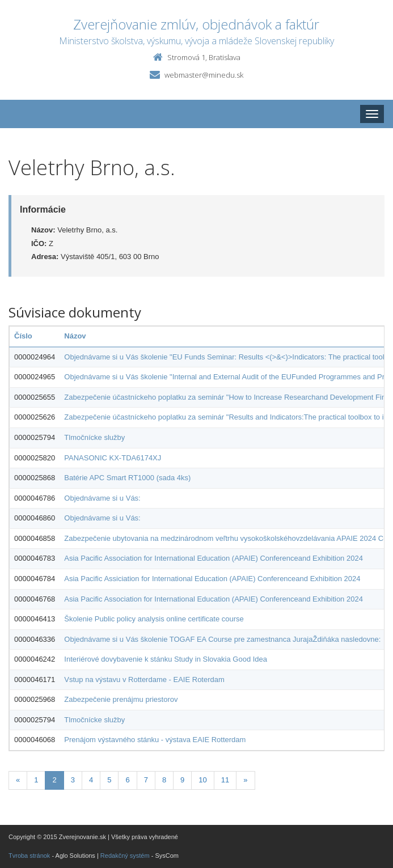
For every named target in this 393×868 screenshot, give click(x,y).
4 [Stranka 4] (91, 780)
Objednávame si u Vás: (102, 498)
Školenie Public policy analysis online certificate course (154, 619)
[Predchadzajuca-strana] (18, 780)
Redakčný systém (125, 856)
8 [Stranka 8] (164, 780)
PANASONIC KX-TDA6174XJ (113, 458)
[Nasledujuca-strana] (245, 780)
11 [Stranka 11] (225, 780)
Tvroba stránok (29, 856)
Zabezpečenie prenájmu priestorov (121, 699)
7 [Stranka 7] (146, 780)
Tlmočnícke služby (94, 437)
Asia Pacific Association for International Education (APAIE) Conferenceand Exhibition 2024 (214, 558)
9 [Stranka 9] (182, 780)
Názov (75, 336)
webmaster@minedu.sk (204, 75)
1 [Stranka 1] (36, 780)
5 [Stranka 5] (109, 780)
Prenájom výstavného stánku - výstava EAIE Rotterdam (155, 740)
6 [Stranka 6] (127, 780)
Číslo (23, 336)
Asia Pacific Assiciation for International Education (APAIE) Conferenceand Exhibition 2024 (212, 579)
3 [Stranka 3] (73, 780)
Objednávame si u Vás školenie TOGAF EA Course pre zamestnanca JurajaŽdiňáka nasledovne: (222, 639)
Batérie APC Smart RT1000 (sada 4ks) (127, 478)
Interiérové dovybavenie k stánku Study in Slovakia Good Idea (166, 659)
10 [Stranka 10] (202, 780)
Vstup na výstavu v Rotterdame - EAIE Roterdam (144, 679)
